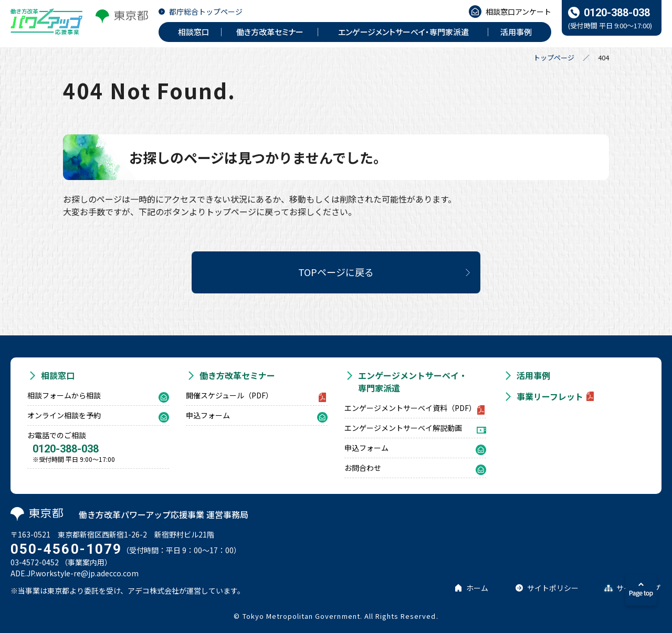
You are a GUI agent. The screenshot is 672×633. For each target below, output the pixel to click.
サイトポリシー (553, 588)
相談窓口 (58, 375)
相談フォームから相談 (64, 395)
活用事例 (533, 375)
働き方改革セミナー (237, 375)
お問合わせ (363, 468)
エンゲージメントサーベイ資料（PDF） (410, 408)
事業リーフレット (550, 396)
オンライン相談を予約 (64, 415)
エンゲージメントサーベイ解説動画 (403, 428)
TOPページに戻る (336, 272)
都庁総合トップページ (206, 12)
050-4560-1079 (66, 549)
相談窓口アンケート (518, 12)
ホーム (477, 588)
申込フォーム (208, 415)
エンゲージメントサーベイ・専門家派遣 (413, 382)
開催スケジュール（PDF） (229, 395)
